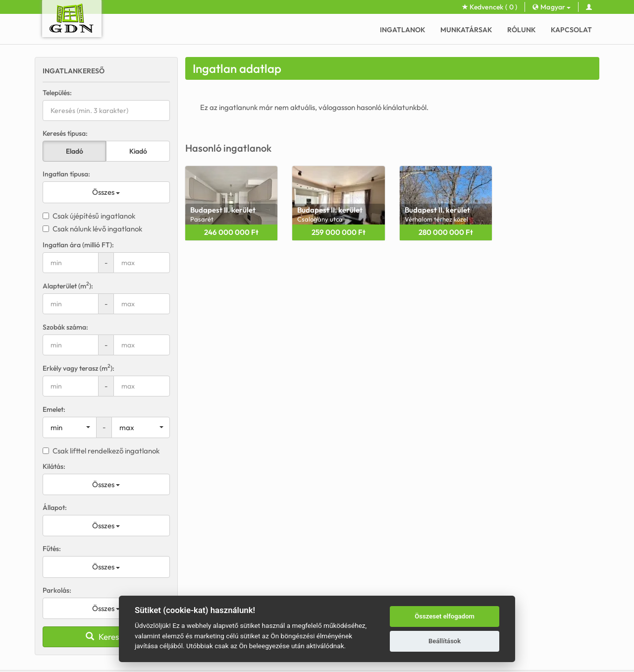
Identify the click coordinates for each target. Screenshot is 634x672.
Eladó (75, 151)
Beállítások (445, 641)
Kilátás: (54, 466)
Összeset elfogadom (445, 616)
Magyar (551, 7)
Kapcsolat (571, 30)
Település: (57, 93)
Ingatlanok (403, 30)
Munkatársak (466, 30)
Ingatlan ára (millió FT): (78, 245)
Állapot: (55, 507)
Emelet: (54, 409)
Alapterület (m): (68, 286)
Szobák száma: (65, 327)
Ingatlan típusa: (66, 174)
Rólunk (522, 30)
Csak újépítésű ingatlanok (89, 216)
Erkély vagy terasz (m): (79, 368)
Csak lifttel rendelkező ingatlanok (101, 451)
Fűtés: (52, 549)
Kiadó (138, 151)
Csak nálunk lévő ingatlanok (92, 229)
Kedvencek (490, 7)
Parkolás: (57, 590)
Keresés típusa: (65, 133)
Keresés (106, 637)
